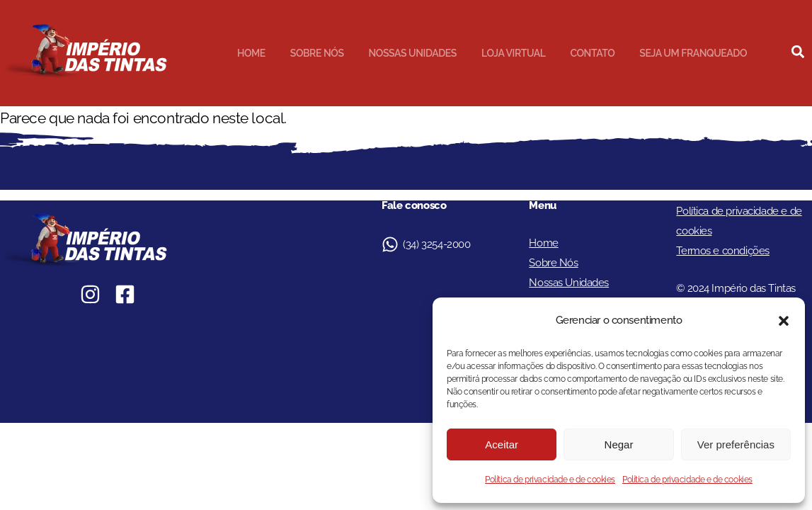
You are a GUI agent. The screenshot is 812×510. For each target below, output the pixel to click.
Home (251, 53)
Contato (592, 53)
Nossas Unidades (413, 53)
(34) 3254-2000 (436, 244)
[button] (784, 321)
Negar (619, 444)
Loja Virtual (514, 53)
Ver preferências (736, 444)
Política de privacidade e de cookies (550, 480)
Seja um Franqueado (693, 53)
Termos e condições (722, 251)
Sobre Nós (317, 53)
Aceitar (502, 444)
